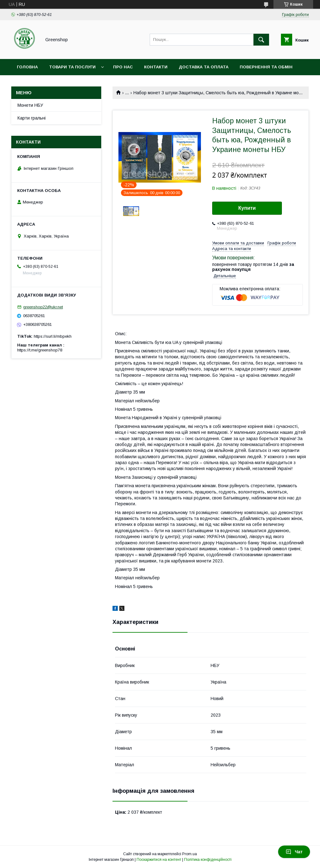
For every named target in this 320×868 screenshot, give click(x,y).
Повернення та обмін (266, 67)
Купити (247, 208)
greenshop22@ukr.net (43, 307)
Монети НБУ (30, 105)
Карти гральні (32, 118)
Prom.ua (190, 854)
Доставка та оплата (204, 67)
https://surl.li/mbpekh (53, 336)
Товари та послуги (72, 67)
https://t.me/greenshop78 (40, 350)
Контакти (156, 67)
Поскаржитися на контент (159, 860)
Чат (294, 852)
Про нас (123, 67)
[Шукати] (261, 40)
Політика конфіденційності (208, 860)
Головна (27, 67)
